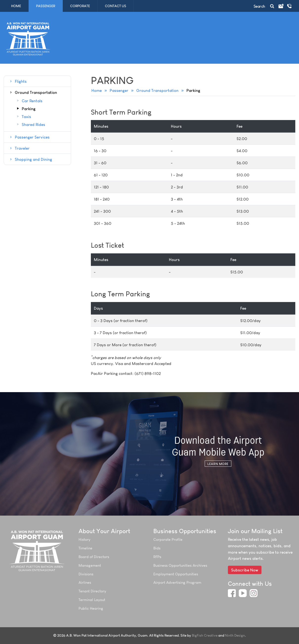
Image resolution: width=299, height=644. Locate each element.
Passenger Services (29, 137)
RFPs (157, 557)
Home (16, 6)
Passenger (119, 90)
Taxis (23, 117)
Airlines (85, 582)
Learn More (218, 464)
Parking (26, 109)
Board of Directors (94, 557)
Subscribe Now (245, 570)
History (84, 539)
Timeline (85, 548)
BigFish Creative (205, 635)
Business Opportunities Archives (180, 565)
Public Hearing (91, 608)
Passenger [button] (47, 6)
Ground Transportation (157, 90)
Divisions (86, 574)
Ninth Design (235, 635)
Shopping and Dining (30, 159)
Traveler (19, 148)
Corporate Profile (168, 539)
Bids (157, 548)
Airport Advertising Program (177, 582)
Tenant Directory (92, 591)
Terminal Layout (92, 600)
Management (90, 565)
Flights (18, 81)
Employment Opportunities (176, 574)
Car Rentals (29, 101)
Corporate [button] (82, 6)
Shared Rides (30, 125)
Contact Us (116, 6)
